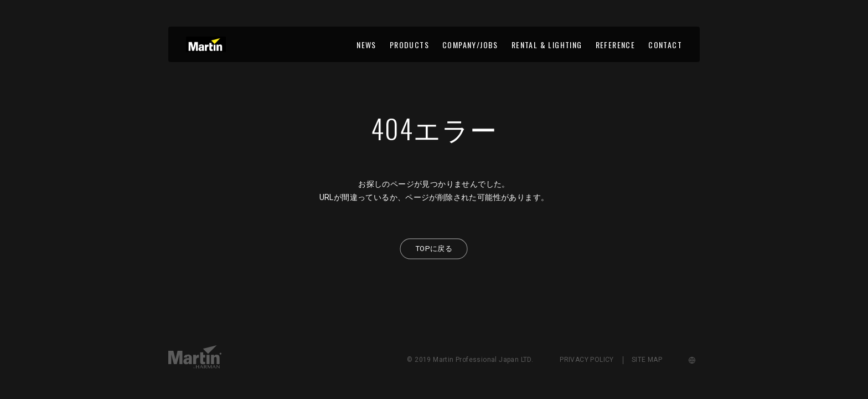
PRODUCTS (409, 45)
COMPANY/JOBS (470, 45)
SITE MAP (647, 360)
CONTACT (665, 45)
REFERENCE (616, 45)
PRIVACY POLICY (587, 360)
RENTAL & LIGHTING (547, 45)
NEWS (366, 45)
